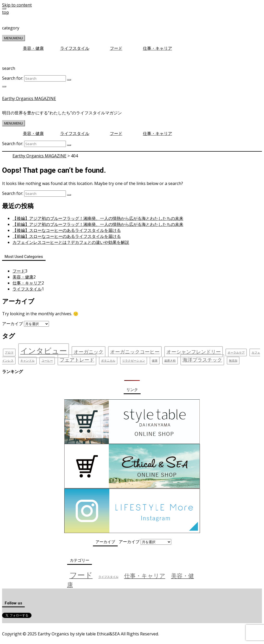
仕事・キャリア (158, 48)
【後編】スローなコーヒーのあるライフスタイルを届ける (67, 230)
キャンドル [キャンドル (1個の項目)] (27, 361)
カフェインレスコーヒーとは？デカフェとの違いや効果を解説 (71, 242)
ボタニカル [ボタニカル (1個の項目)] (108, 361)
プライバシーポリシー (40, 626)
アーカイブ (12, 324)
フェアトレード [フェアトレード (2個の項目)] (77, 360)
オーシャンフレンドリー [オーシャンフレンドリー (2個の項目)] (194, 352)
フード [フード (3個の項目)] (81, 575)
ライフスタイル (75, 48)
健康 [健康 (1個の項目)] (155, 361)
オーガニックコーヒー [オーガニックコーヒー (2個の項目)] (135, 352)
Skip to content (17, 5)
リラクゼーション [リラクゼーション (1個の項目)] (134, 361)
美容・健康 (33, 48)
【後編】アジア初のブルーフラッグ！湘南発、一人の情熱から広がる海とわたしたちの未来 (98, 218)
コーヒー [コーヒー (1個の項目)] (47, 361)
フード (116, 48)
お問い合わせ (73, 626)
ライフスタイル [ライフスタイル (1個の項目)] (108, 577)
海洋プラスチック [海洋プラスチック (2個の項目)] (202, 360)
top (5, 12)
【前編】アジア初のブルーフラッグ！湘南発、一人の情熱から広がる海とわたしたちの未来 (98, 224)
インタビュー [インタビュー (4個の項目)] (44, 351)
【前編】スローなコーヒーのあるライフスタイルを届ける (67, 236)
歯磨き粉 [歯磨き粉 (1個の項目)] (170, 361)
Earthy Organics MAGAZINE (29, 98)
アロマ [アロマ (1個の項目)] (9, 352)
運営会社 (11, 626)
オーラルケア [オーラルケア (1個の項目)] (236, 352)
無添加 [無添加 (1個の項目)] (233, 361)
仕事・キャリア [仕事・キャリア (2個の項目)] (145, 576)
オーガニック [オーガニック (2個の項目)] (89, 352)
